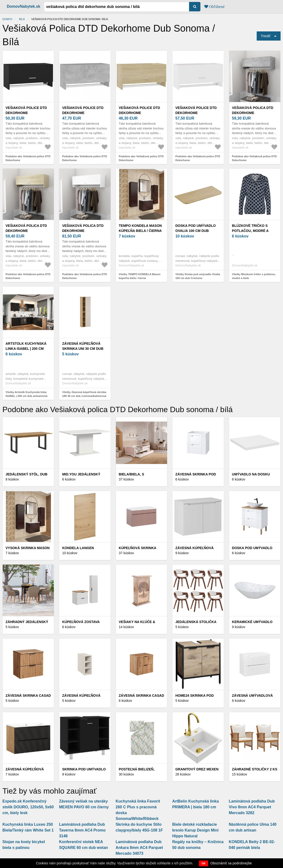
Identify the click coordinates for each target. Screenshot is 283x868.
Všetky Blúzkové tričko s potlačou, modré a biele (254, 276)
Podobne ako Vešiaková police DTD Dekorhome (28, 158)
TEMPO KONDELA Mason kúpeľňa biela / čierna (140, 228)
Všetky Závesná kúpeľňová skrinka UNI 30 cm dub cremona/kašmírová (84, 394)
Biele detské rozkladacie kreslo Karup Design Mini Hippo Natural (195, 830)
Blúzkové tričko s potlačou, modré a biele (250, 231)
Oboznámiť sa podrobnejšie (231, 863)
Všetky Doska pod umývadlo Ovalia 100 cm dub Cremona (198, 276)
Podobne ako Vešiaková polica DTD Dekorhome (255, 158)
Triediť (266, 36)
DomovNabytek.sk (24, 6)
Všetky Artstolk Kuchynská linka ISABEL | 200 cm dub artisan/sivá (26, 394)
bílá (22, 19)
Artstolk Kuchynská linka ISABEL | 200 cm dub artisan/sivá (26, 349)
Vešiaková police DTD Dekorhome (26, 110)
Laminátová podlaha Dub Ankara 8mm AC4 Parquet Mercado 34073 (139, 848)
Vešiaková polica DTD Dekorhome (253, 110)
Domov (7, 19)
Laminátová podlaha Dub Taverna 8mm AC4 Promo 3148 (82, 830)
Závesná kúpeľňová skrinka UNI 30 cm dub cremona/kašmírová (83, 349)
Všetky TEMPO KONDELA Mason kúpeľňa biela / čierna (140, 276)
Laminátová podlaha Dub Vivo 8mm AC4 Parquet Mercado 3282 (252, 807)
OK (204, 863)
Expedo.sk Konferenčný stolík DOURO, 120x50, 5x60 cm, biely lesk (28, 807)
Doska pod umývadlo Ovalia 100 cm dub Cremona (195, 231)
